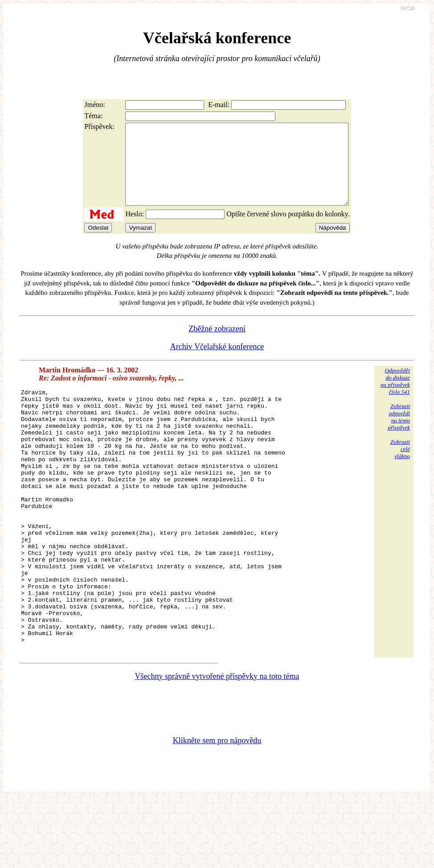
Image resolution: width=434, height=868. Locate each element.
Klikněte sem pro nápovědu (217, 809)
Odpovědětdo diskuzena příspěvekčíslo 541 (395, 397)
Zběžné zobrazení (217, 345)
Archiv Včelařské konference (217, 363)
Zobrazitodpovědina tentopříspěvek (399, 433)
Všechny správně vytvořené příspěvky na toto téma (217, 744)
